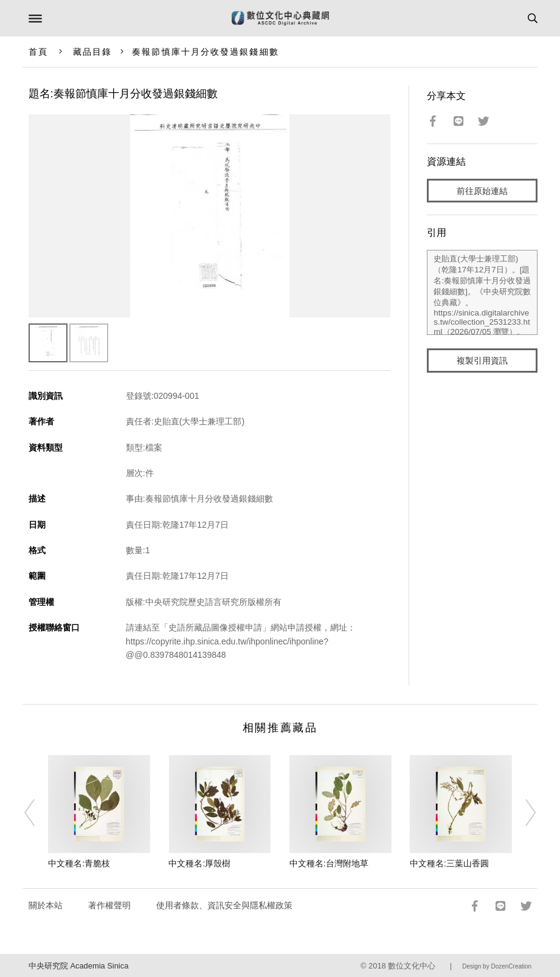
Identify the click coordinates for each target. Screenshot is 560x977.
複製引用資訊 (482, 361)
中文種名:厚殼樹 (199, 863)
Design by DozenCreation (497, 966)
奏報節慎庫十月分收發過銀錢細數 (206, 52)
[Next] (522, 812)
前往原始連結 (482, 191)
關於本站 (46, 905)
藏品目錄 (92, 52)
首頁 (38, 52)
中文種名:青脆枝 (79, 863)
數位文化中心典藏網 (280, 18)
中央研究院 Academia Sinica (78, 966)
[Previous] (38, 812)
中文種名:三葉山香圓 (449, 863)
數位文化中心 (412, 966)
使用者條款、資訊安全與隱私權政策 (224, 905)
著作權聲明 (109, 905)
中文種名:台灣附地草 (329, 863)
